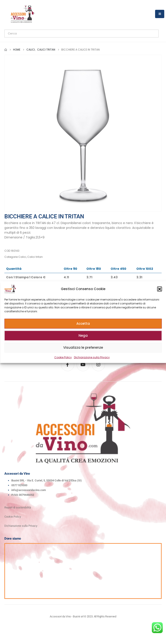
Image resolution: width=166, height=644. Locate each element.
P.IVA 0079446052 (23, 495)
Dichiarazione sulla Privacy (92, 357)
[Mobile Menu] (160, 14)
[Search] (54, 34)
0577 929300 (19, 485)
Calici (22, 257)
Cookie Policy (63, 357)
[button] (159, 289)
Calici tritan (35, 257)
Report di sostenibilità (18, 507)
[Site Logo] (23, 14)
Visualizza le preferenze (83, 347)
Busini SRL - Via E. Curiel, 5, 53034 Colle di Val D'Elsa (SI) (47, 480)
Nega (83, 336)
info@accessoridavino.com (29, 490)
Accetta (83, 324)
